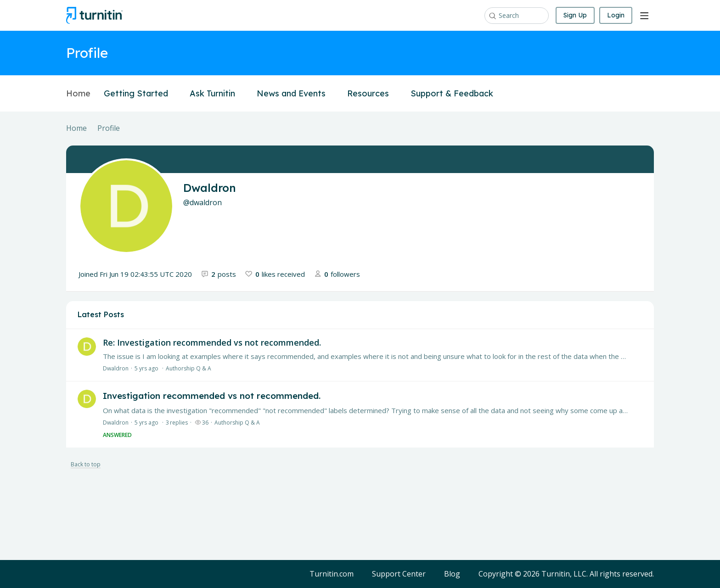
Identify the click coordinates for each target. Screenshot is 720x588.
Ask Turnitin (217, 94)
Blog (452, 574)
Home (78, 94)
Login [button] (616, 15)
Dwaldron (116, 368)
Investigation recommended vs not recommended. (212, 396)
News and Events (295, 94)
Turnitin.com (332, 574)
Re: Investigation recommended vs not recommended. (212, 342)
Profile (109, 129)
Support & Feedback (456, 94)
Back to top (86, 465)
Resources (372, 94)
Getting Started (140, 94)
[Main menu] (644, 16)
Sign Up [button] (575, 15)
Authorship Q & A (188, 368)
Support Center (399, 574)
